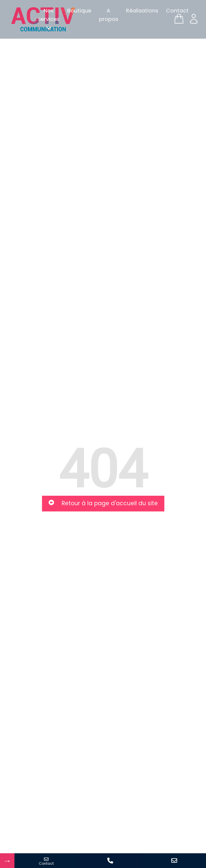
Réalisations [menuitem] (142, 11)
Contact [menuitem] (177, 11)
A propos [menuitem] (109, 15)
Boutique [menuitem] (79, 11)
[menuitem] (49, 19)
